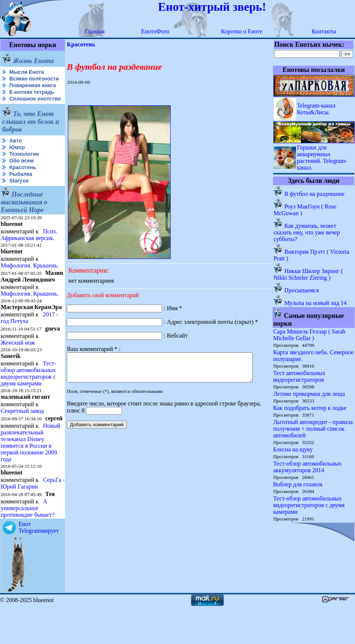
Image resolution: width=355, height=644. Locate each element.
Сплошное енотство (19, 108)
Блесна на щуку (293, 449)
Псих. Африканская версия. (29, 247)
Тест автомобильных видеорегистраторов (300, 376)
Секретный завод (22, 435)
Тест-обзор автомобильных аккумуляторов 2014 (308, 467)
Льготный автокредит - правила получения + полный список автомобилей (313, 429)
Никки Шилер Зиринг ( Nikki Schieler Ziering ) (308, 274)
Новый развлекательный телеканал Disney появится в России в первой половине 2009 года (30, 473)
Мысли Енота (27, 72)
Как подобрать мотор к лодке (310, 408)
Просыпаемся (302, 290)
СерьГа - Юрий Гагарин (20, 520)
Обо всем (22, 172)
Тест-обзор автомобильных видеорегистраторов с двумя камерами (29, 398)
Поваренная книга (33, 91)
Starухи (19, 193)
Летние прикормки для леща (309, 394)
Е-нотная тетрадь (32, 98)
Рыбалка (21, 186)
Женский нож (18, 367)
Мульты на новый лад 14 (316, 303)
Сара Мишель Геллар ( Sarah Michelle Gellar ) (309, 335)
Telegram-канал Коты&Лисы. (316, 109)
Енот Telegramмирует (39, 564)
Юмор (17, 159)
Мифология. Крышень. (30, 277)
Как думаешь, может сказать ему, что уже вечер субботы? (307, 232)
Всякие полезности (17, 82)
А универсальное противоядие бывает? (28, 545)
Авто (16, 152)
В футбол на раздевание (315, 194)
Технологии (24, 166)
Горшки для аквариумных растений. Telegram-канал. (322, 157)
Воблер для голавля (298, 484)
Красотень (23, 179)
